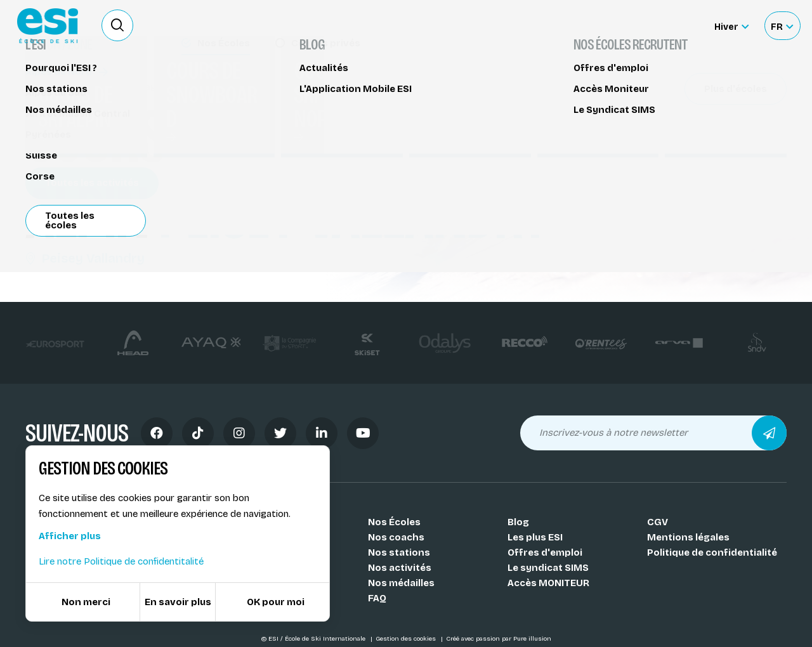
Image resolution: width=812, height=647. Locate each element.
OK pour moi (276, 602)
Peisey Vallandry (85, 258)
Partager (691, 115)
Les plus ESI (535, 537)
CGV (658, 522)
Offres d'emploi (545, 552)
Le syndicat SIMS (548, 568)
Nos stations (399, 552)
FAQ (377, 598)
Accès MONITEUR (548, 583)
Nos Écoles (394, 522)
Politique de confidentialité (712, 552)
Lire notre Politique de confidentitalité (121, 561)
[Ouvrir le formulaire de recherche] (117, 25)
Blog (518, 522)
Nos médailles (401, 583)
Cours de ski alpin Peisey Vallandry (114, 87)
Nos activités (400, 568)
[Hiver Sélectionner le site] (731, 26)
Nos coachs (396, 537)
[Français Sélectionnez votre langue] (782, 26)
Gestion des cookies (407, 639)
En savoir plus (178, 602)
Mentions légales (688, 537)
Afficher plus (70, 536)
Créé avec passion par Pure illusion (499, 639)
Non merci (86, 602)
